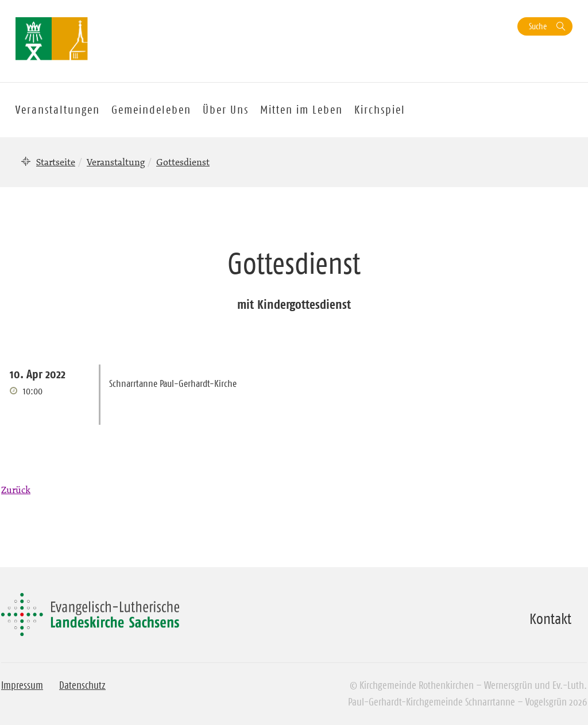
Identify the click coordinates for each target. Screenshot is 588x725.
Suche (538, 26)
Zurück (16, 490)
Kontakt (550, 619)
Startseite (56, 162)
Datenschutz (82, 685)
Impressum (22, 685)
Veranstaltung (116, 162)
